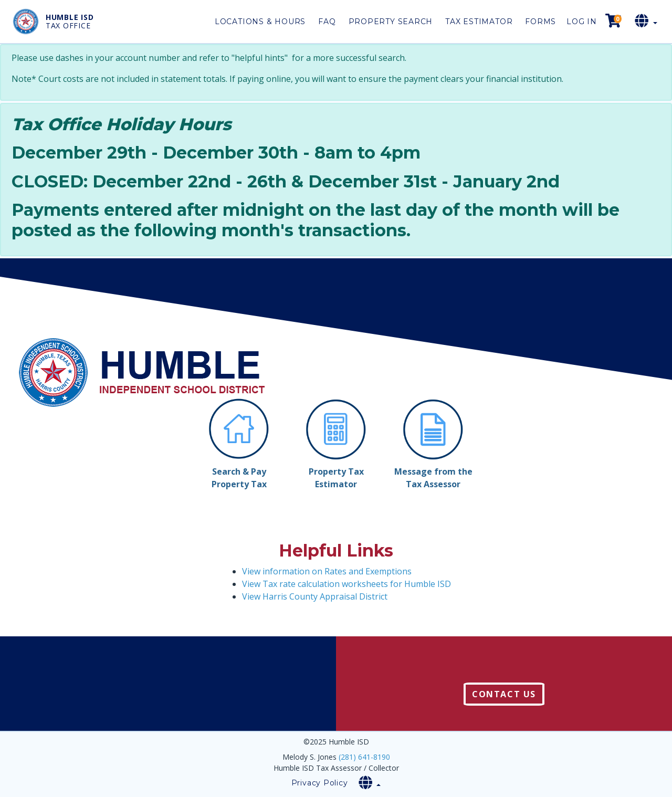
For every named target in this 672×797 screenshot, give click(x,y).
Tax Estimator (479, 22)
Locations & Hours (260, 22)
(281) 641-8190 (364, 757)
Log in (582, 22)
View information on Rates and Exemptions (327, 571)
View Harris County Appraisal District (315, 596)
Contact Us (504, 694)
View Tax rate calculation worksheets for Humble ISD (346, 584)
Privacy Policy (320, 783)
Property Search (391, 22)
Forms (540, 22)
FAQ (327, 22)
